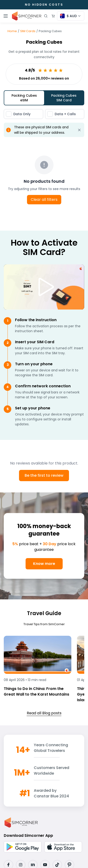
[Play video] (44, 287)
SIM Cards (28, 31)
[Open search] (46, 16)
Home (12, 31)
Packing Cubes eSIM (24, 98)
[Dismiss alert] (79, 130)
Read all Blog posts (44, 713)
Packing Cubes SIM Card (64, 98)
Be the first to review (44, 475)
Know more (44, 564)
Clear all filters (44, 200)
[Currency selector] (71, 16)
